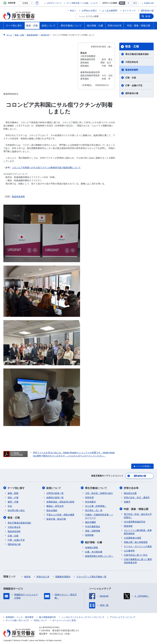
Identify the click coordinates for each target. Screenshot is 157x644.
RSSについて (40, 620)
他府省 (27, 576)
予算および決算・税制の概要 (60, 514)
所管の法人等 (43, 576)
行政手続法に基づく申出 (136, 555)
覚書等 (127, 501)
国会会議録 (52, 510)
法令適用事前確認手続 (135, 521)
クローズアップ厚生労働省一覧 (91, 576)
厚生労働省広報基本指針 (137, 54)
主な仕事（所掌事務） (96, 506)
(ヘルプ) (94, 3)
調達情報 (128, 526)
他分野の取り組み (16, 510)
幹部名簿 (89, 497)
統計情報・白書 (94, 542)
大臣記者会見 (132, 62)
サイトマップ (129, 11)
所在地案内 (90, 501)
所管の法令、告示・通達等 (137, 497)
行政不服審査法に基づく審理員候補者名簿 (138, 560)
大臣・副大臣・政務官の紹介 (99, 493)
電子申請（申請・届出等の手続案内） (138, 515)
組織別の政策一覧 (55, 497)
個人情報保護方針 (48, 617)
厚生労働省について (96, 488)
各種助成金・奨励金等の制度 (60, 501)
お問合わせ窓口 (89, 11)
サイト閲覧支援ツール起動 (77, 3)
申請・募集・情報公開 (136, 509)
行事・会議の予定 (134, 85)
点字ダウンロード (54, 3)
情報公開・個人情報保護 (136, 542)
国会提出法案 (130, 493)
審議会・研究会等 (55, 506)
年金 (10, 506)
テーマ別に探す (16, 488)
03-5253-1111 (56, 633)
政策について (54, 488)
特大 (135, 3)
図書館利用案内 (63, 576)
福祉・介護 (13, 497)
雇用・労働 (13, 501)
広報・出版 (131, 78)
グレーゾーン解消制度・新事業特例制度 (138, 531)
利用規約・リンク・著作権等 (20, 617)
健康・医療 (13, 493)
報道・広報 (132, 46)
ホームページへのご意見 (64, 620)
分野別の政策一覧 (55, 493)
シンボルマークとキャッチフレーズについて (83, 617)
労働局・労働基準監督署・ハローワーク (99, 516)
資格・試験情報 (93, 530)
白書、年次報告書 (94, 551)
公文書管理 (129, 550)
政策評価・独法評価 (56, 519)
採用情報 (89, 535)
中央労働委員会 (93, 526)
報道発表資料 (18, 197)
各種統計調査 (92, 547)
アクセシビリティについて (123, 617)
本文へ (73, 11)
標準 (122, 3)
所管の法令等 (131, 488)
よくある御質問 (110, 11)
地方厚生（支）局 (94, 510)
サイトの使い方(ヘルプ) (17, 620)
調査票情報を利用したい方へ (99, 556)
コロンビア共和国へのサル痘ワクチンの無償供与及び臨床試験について (46, 168)
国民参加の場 (147, 11)
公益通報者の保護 (132, 537)
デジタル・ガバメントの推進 (138, 546)
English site (149, 3)
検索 (148, 16)
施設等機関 (90, 522)
